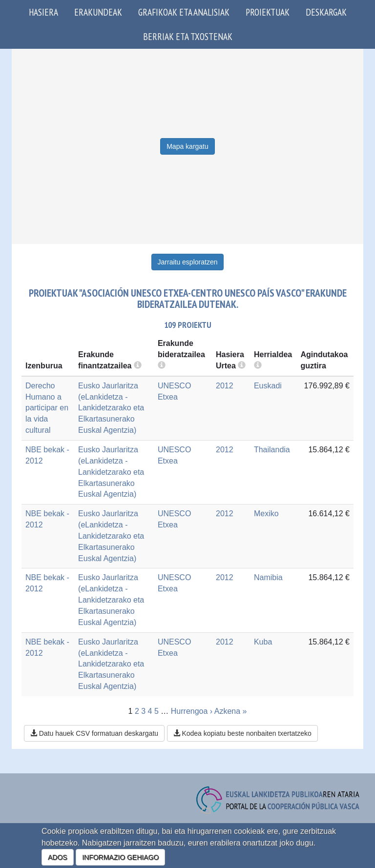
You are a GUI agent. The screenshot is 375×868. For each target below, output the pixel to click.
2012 (225, 386)
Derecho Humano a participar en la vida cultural (47, 408)
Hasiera (43, 12)
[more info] (242, 366)
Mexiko (266, 514)
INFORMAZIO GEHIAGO (120, 857)
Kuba (263, 642)
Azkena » (231, 711)
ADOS (58, 857)
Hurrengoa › (192, 711)
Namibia (268, 577)
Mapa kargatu (187, 146)
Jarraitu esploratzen (188, 262)
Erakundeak (98, 12)
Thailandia (272, 450)
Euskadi (268, 386)
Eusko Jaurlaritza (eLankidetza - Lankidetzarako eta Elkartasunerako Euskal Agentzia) (111, 408)
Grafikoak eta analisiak (184, 12)
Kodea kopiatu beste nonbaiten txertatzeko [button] (242, 733)
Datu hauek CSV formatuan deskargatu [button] (94, 733)
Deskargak (326, 12)
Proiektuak (268, 12)
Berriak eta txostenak (188, 36)
